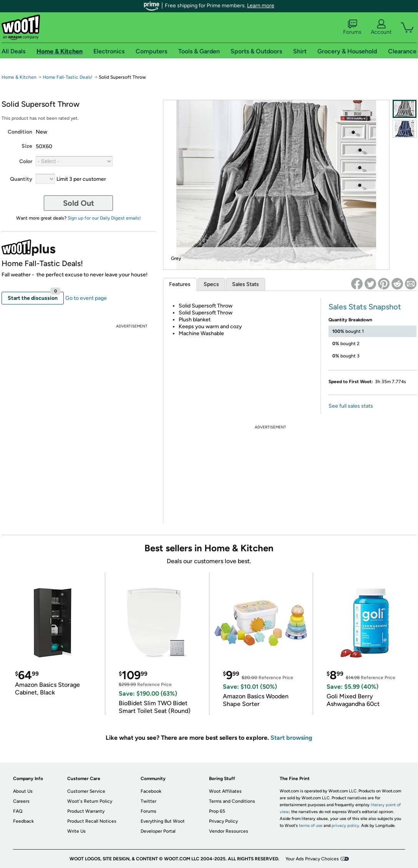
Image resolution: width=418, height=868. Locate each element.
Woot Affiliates (225, 791)
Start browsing (291, 738)
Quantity (21, 179)
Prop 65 (217, 811)
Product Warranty (86, 811)
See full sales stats (351, 406)
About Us (23, 791)
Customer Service (86, 791)
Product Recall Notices (92, 821)
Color (26, 161)
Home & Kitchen (19, 77)
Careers (21, 801)
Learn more (261, 6)
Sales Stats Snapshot (365, 307)
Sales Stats (245, 284)
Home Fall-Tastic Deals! (68, 77)
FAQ (18, 811)
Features (180, 284)
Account (381, 27)
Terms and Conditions (232, 801)
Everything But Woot (163, 821)
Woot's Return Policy (90, 801)
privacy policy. (346, 826)
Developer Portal (158, 831)
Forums (352, 27)
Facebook (151, 791)
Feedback (23, 821)
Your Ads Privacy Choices (312, 859)
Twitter (148, 801)
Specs (211, 284)
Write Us (76, 831)
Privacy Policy (223, 821)
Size (27, 146)
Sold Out (79, 203)
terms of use (311, 826)
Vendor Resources (229, 831)
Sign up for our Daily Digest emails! (104, 218)
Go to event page (86, 298)
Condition (20, 132)
